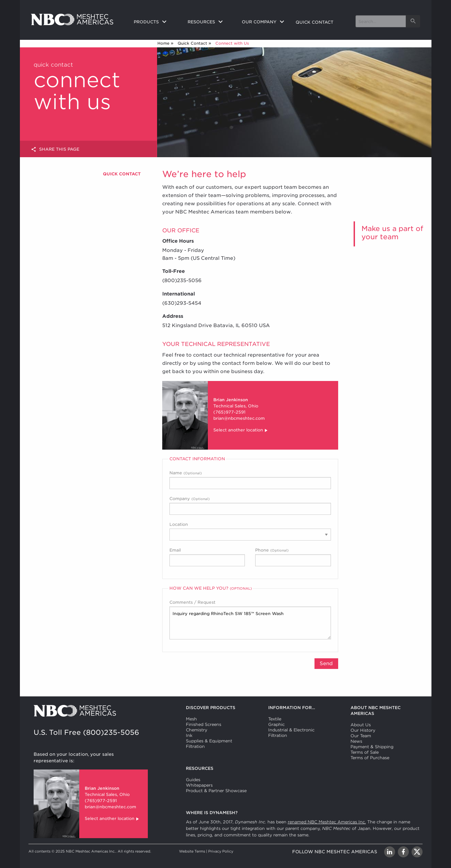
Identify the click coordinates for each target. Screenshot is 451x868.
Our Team (361, 736)
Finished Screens (204, 724)
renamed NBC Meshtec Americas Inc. (327, 822)
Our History (363, 730)
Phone (293, 557)
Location (250, 531)
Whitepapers (199, 785)
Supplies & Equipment (209, 741)
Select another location (241, 431)
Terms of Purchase (370, 758)
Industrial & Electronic (291, 730)
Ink (189, 735)
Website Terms (192, 851)
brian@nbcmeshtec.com (239, 418)
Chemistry (197, 730)
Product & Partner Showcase (216, 791)
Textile (275, 719)
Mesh (191, 719)
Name (250, 480)
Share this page (55, 149)
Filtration (195, 746)
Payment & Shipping (372, 747)
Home (163, 43)
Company (250, 505)
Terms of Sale (365, 752)
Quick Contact (192, 43)
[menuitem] (155, 22)
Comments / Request (250, 620)
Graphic (276, 724)
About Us (361, 725)
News (356, 741)
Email (207, 557)
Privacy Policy (221, 851)
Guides (193, 780)
